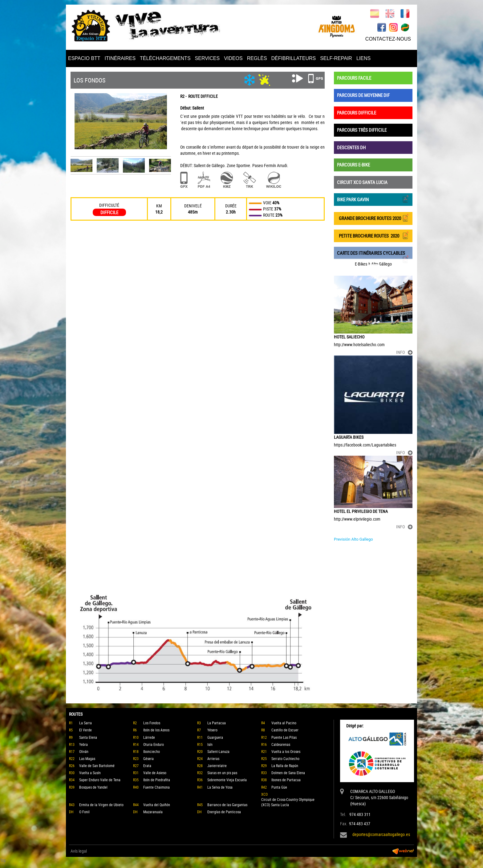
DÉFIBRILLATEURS (294, 58)
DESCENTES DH (351, 147)
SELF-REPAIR (336, 58)
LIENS (363, 58)
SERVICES (207, 58)
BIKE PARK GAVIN (373, 199)
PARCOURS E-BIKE (353, 165)
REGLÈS (257, 58)
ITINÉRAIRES (120, 58)
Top (3, 860)
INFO (404, 352)
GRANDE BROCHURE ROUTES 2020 (373, 218)
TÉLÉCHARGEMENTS (165, 58)
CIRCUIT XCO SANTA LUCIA (362, 182)
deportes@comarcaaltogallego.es (381, 834)
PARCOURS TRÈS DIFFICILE (362, 130)
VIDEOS (233, 58)
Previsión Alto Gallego (353, 539)
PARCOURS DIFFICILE (357, 113)
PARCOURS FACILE (354, 78)
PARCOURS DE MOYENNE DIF (363, 95)
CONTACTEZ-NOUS (388, 39)
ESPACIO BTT (84, 58)
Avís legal (79, 851)
